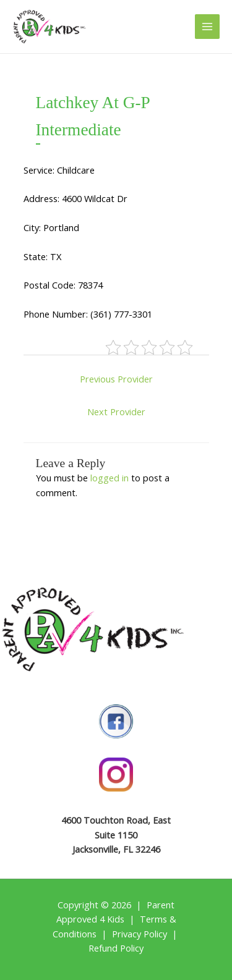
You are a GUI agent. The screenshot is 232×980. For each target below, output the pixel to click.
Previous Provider (116, 379)
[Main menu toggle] (207, 27)
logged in (110, 478)
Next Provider (116, 412)
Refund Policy (116, 948)
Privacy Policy (140, 934)
